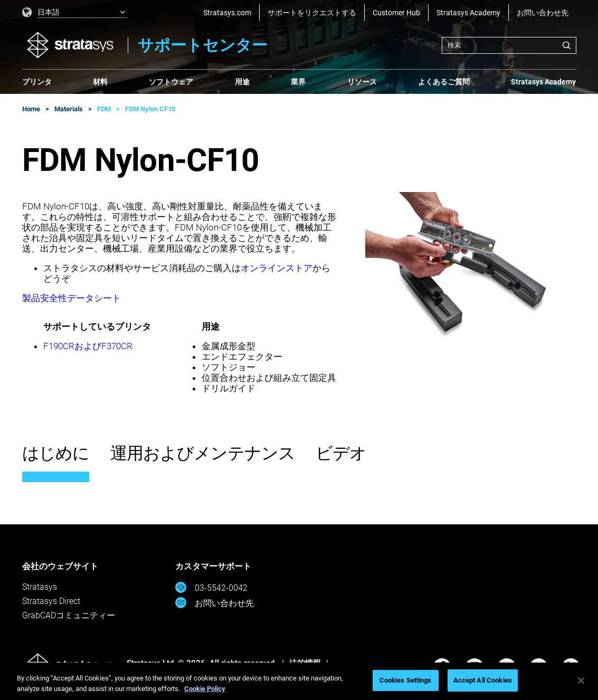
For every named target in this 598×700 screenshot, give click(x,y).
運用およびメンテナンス (202, 453)
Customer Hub (396, 13)
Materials (69, 109)
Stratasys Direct (51, 601)
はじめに (56, 453)
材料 (100, 82)
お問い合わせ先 (543, 13)
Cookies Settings (406, 680)
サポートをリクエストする (312, 13)
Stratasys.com (227, 13)
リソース (362, 82)
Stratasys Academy (468, 13)
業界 (298, 82)
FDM (104, 109)
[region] (299, 681)
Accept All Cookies (483, 680)
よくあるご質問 (444, 82)
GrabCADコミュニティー (69, 615)
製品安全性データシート (72, 298)
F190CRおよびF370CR (88, 346)
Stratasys (40, 587)
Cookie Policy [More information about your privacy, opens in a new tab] (205, 689)
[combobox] (509, 45)
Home (31, 109)
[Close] (581, 680)
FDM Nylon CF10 (150, 109)
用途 (242, 82)
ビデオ (341, 453)
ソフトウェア (171, 82)
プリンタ (37, 82)
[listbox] (75, 13)
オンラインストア (277, 268)
